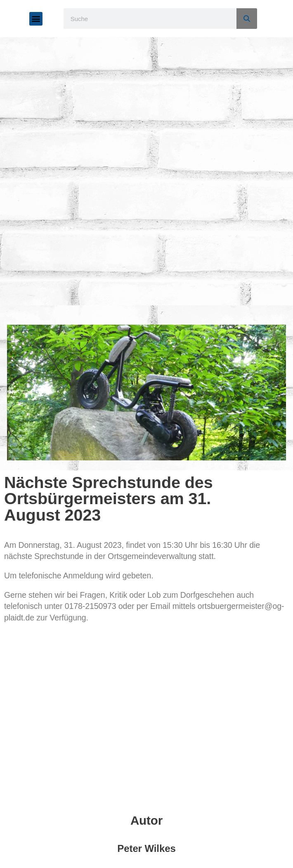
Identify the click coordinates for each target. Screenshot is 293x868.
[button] (36, 19)
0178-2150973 (91, 606)
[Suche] (247, 19)
